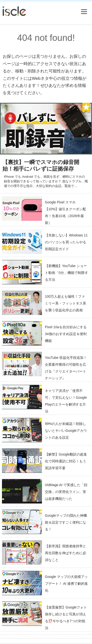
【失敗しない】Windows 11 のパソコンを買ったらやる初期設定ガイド (66, 242)
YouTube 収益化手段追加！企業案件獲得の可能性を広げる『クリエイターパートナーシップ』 (66, 368)
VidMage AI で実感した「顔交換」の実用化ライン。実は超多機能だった (66, 492)
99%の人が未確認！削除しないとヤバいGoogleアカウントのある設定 (66, 431)
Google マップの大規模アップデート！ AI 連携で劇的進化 (66, 584)
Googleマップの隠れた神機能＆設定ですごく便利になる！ (66, 522)
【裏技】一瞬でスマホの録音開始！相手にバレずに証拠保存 (41, 165)
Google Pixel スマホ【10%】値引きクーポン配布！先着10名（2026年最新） (66, 212)
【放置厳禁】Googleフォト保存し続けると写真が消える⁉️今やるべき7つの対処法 (66, 618)
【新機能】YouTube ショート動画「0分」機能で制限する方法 (66, 273)
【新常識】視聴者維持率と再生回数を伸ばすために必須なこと (66, 553)
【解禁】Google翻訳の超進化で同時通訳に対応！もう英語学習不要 (66, 461)
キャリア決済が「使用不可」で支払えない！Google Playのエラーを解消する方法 (66, 401)
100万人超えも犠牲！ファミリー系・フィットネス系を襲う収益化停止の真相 (66, 303)
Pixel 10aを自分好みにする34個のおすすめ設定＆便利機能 (66, 334)
